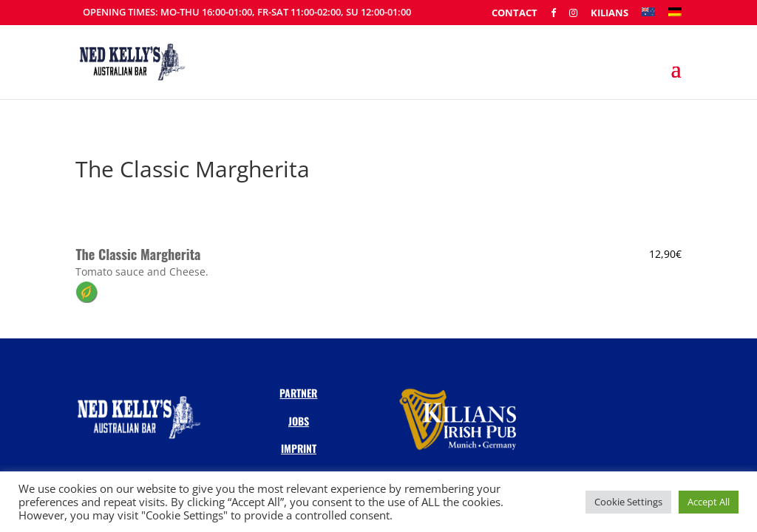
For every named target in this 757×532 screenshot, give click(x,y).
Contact (515, 14)
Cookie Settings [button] (628, 502)
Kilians (610, 14)
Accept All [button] (709, 502)
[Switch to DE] (675, 16)
